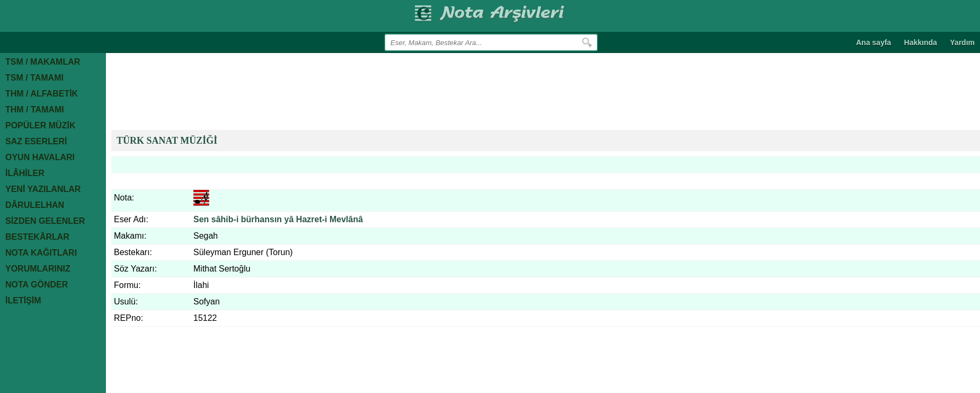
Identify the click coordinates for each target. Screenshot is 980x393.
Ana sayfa (874, 42)
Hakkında (921, 42)
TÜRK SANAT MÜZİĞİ (167, 141)
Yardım (962, 42)
